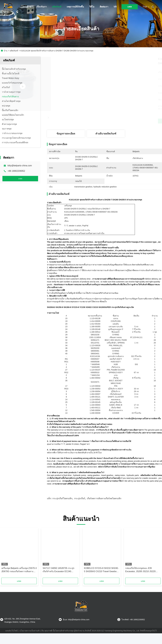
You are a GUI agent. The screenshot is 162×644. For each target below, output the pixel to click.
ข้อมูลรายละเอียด (66, 134)
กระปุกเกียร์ (80, 503)
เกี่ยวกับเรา (42, 7)
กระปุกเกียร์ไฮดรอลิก (62, 503)
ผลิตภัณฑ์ (57, 7)
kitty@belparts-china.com (20, 166)
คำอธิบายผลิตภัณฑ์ (106, 134)
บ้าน (29, 7)
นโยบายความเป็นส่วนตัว (30, 635)
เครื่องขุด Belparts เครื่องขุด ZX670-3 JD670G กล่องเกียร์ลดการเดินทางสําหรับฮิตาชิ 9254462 (19, 574)
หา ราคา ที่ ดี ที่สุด (119, 121)
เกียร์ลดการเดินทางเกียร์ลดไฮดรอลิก (104, 503)
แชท (130, 7)
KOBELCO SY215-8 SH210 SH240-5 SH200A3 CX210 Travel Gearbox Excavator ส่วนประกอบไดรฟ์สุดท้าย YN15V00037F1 (101, 574)
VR (115, 7)
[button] (9, 558)
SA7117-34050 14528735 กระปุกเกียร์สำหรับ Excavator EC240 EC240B (59, 574)
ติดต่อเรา (104, 7)
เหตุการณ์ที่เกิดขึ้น (75, 7)
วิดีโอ (92, 7)
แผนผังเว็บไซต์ (11, 635)
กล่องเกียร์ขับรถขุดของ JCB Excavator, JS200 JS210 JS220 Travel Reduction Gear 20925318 (141, 574)
